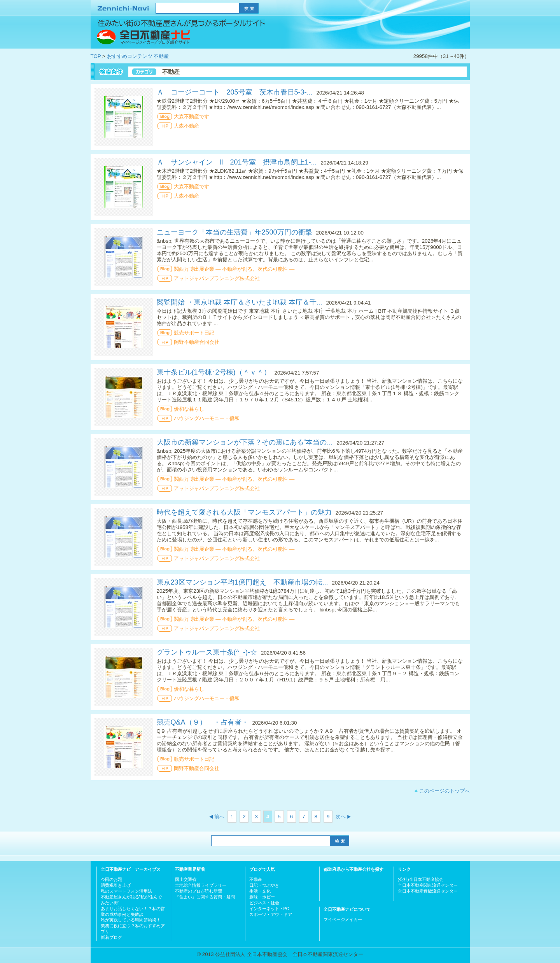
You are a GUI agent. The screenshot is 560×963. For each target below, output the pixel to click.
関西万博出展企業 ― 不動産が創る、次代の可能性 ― (234, 269)
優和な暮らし (189, 409)
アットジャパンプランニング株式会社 (217, 278)
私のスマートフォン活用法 (126, 891)
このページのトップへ (444, 791)
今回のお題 (111, 879)
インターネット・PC (269, 909)
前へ (219, 817)
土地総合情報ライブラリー (201, 885)
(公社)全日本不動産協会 (421, 879)
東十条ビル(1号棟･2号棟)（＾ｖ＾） (214, 372)
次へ (341, 817)
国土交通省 (186, 879)
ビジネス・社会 (264, 903)
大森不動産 (186, 126)
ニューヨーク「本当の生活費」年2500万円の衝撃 (234, 232)
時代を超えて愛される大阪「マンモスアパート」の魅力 (244, 512)
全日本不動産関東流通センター (428, 885)
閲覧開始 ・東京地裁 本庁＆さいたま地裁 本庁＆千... (240, 302)
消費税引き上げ (116, 885)
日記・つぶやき (264, 885)
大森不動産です (192, 116)
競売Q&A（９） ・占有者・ (203, 722)
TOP (96, 56)
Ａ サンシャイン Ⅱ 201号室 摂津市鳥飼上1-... (237, 162)
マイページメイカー (343, 919)
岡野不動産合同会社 (197, 342)
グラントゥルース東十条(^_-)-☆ (207, 652)
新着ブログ (111, 937)
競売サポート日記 (194, 333)
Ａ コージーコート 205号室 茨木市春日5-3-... (235, 92)
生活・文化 (260, 891)
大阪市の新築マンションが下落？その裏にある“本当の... (245, 442)
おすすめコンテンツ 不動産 (138, 56)
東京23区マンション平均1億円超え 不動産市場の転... (242, 582)
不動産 (256, 879)
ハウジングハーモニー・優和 (209, 418)
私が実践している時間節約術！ (131, 920)
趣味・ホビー (262, 897)
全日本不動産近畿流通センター (428, 891)
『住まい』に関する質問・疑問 (205, 897)
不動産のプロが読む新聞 (199, 891)
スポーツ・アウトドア (271, 914)
